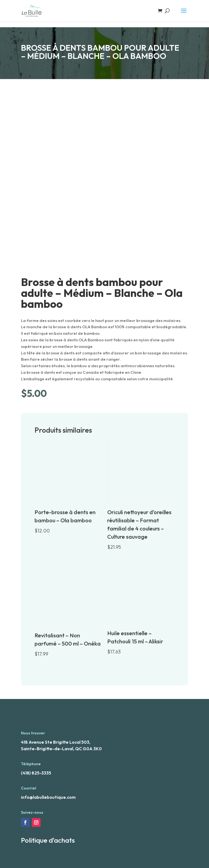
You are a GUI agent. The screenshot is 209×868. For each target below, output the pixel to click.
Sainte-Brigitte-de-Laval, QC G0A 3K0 (61, 749)
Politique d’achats (48, 840)
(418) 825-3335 (36, 773)
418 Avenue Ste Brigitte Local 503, (56, 742)
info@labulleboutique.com (48, 797)
